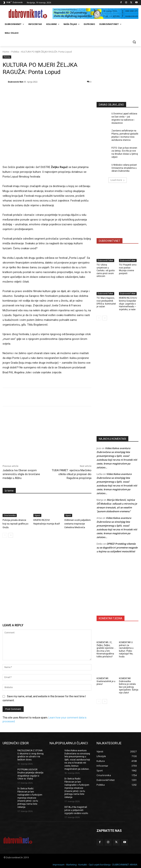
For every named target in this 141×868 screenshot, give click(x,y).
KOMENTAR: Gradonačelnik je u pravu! (106, 681)
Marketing (71, 865)
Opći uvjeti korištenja (100, 865)
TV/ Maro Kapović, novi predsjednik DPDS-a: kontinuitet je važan (106, 302)
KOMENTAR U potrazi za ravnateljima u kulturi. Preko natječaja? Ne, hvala (126, 649)
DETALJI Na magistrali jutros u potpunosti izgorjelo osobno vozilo (76, 810)
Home (6, 52)
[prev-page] (5, 535)
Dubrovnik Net (16, 82)
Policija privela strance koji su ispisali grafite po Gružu (16, 524)
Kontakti (83, 865)
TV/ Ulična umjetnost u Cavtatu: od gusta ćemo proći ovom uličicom (106, 270)
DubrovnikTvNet (105, 260)
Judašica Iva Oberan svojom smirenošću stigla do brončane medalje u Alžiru (21, 474)
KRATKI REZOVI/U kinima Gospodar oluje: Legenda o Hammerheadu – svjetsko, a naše (128, 304)
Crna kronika (10, 515)
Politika (15, 52)
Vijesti (37, 515)
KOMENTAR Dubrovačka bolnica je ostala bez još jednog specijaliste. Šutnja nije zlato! (129, 686)
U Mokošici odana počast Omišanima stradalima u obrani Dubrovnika (124, 168)
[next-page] (11, 535)
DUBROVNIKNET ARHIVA (125, 865)
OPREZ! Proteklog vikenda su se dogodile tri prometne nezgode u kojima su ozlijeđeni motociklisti (117, 548)
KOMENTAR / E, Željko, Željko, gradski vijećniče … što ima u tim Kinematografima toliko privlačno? (106, 649)
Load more (118, 180)
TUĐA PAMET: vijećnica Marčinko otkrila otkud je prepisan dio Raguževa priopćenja (72, 474)
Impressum (59, 865)
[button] (134, 42)
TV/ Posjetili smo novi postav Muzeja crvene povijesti (128, 269)
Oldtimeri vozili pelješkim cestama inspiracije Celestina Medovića (77, 524)
